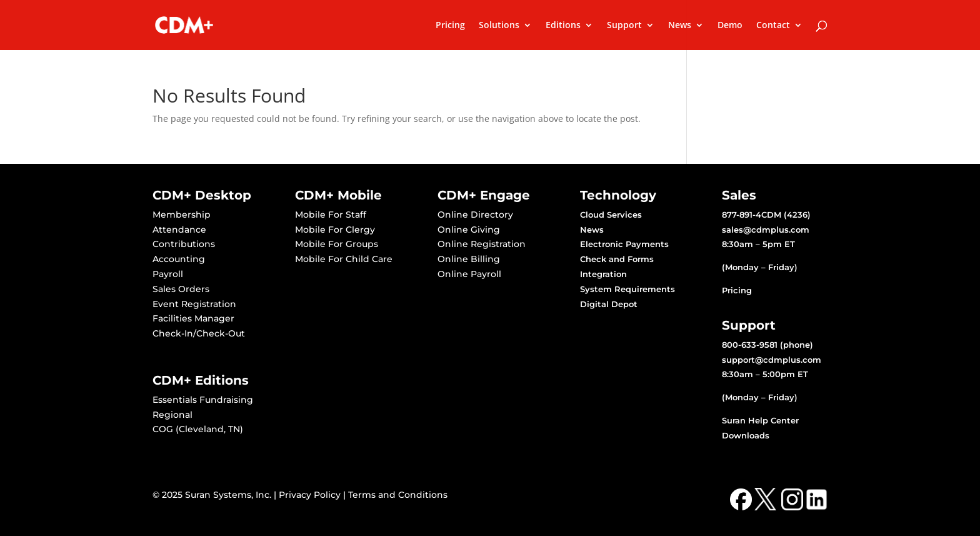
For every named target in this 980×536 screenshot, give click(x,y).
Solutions (499, 26)
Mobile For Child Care (344, 259)
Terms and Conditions (398, 495)
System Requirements (627, 289)
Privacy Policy (310, 495)
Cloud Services (611, 215)
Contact (773, 26)
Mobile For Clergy (335, 230)
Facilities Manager (193, 318)
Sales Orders (181, 289)
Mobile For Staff (331, 215)
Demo (730, 26)
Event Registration (194, 304)
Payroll (168, 274)
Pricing (450, 26)
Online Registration (482, 244)
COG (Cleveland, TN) (198, 429)
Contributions (184, 244)
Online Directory (475, 215)
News (680, 26)
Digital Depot (609, 304)
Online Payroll (469, 274)
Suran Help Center (760, 420)
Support (624, 26)
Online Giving (469, 230)
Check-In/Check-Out (199, 333)
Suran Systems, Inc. (228, 495)
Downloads (746, 435)
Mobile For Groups (337, 244)
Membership (182, 215)
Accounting (179, 259)
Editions (563, 26)
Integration (603, 274)
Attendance (179, 230)
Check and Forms (617, 259)
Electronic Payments (624, 244)
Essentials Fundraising (203, 400)
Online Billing (469, 259)
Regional (172, 415)
